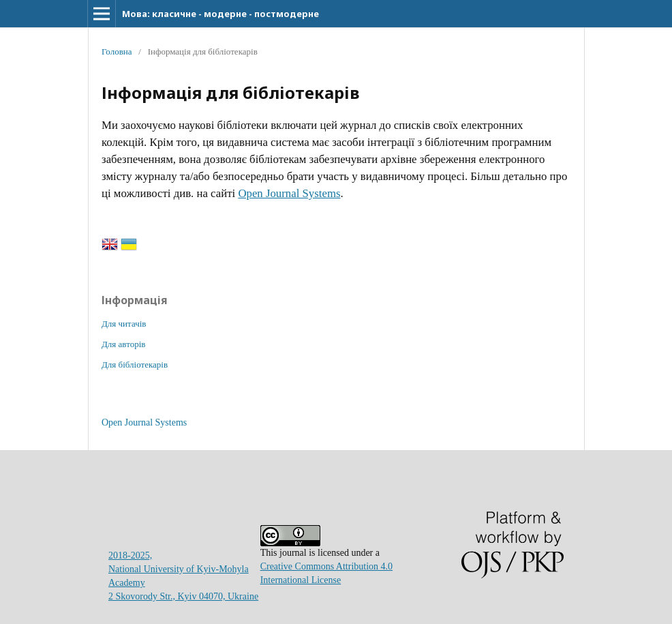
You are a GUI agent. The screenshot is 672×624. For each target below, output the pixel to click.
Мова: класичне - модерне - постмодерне (220, 14)
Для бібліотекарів (135, 365)
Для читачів (124, 324)
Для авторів (123, 344)
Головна (117, 51)
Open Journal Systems (289, 193)
